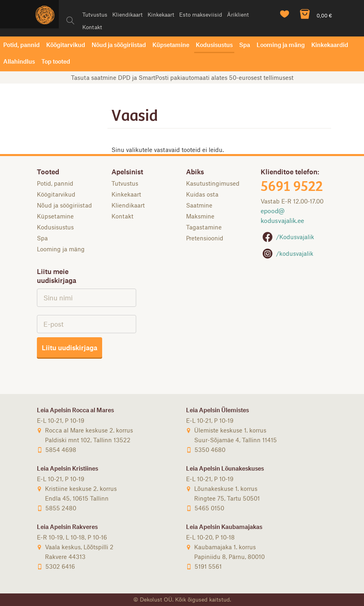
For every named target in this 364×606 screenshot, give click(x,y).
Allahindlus (19, 61)
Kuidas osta (202, 194)
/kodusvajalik (287, 253)
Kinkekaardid (330, 45)
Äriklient (238, 14)
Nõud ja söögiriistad (119, 45)
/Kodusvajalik (287, 237)
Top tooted (56, 61)
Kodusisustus (214, 45)
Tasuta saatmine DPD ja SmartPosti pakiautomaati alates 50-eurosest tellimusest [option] (182, 77)
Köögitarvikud (66, 45)
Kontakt (92, 27)
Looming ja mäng (281, 45)
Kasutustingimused (213, 183)
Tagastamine (204, 227)
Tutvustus (95, 14)
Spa (245, 45)
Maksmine (200, 216)
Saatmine (199, 205)
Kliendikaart (127, 14)
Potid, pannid (21, 45)
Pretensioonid (205, 238)
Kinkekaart (161, 14)
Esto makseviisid (201, 14)
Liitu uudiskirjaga (70, 347)
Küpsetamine (171, 45)
